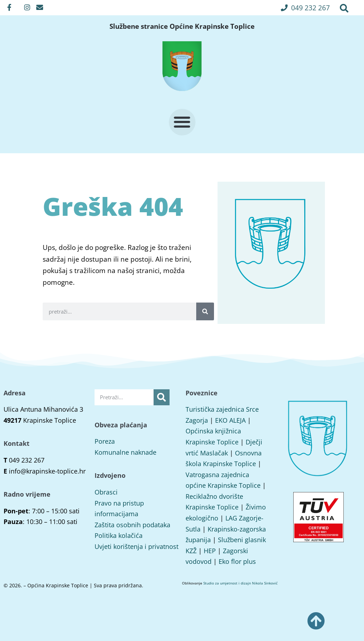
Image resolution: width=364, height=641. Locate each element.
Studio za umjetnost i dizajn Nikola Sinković (240, 583)
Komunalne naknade (125, 452)
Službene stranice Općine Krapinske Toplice (182, 26)
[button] (305, 8)
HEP (210, 551)
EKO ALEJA (230, 420)
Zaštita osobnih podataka (132, 525)
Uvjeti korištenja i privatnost (136, 546)
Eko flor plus (237, 561)
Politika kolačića (119, 535)
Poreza (105, 441)
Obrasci (106, 492)
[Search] (205, 311)
